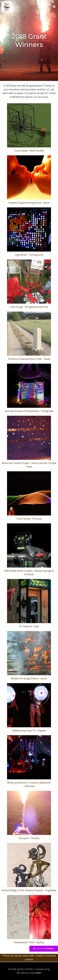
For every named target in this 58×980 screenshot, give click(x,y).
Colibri (38, 973)
